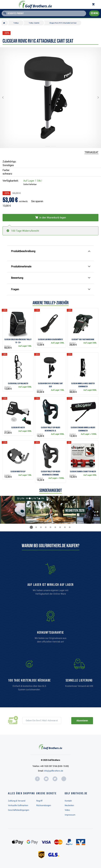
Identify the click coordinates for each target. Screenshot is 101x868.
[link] (29, 676)
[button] (5, 98)
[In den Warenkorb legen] (50, 218)
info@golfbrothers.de (54, 771)
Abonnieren (82, 721)
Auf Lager (33, 181)
